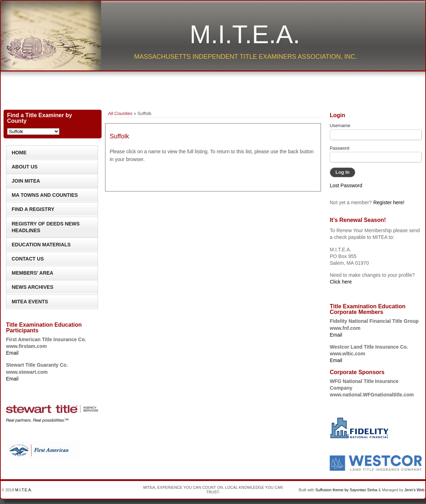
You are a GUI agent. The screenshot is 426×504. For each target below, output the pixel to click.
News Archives (33, 287)
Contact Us (28, 259)
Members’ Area (33, 273)
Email (12, 353)
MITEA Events (30, 302)
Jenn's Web (415, 490)
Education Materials (41, 245)
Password (339, 148)
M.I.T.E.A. (245, 34)
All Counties (120, 113)
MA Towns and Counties (45, 195)
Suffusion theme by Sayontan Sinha (346, 490)
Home (19, 153)
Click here (341, 282)
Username (340, 126)
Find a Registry (33, 209)
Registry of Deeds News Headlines (46, 227)
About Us (25, 167)
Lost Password (346, 185)
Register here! (389, 202)
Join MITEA (26, 181)
